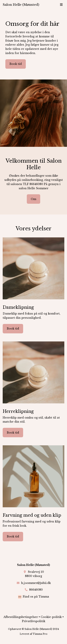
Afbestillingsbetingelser (21, 617)
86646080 (36, 590)
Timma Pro (40, 634)
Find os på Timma (36, 597)
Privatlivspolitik (34, 621)
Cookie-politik (51, 617)
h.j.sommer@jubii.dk (36, 583)
